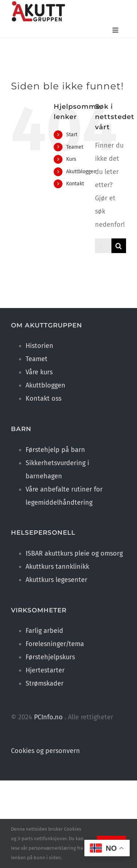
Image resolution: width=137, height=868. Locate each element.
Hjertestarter (45, 670)
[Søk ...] (103, 246)
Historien (39, 346)
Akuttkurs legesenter (56, 580)
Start (72, 135)
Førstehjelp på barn (55, 450)
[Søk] (119, 246)
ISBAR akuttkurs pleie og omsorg (74, 553)
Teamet (75, 147)
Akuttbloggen (81, 172)
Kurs (71, 159)
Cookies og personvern (45, 751)
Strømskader (45, 683)
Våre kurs (39, 372)
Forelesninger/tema (55, 644)
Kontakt (75, 184)
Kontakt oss (43, 398)
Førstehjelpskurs (50, 657)
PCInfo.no (48, 717)
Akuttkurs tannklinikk (57, 567)
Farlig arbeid (44, 631)
